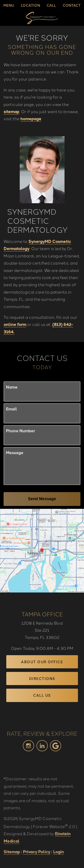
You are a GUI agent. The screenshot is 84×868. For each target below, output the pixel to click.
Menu (9, 5)
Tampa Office (42, 614)
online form (15, 325)
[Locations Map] (42, 550)
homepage (31, 118)
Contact (72, 5)
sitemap (11, 111)
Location (30, 5)
